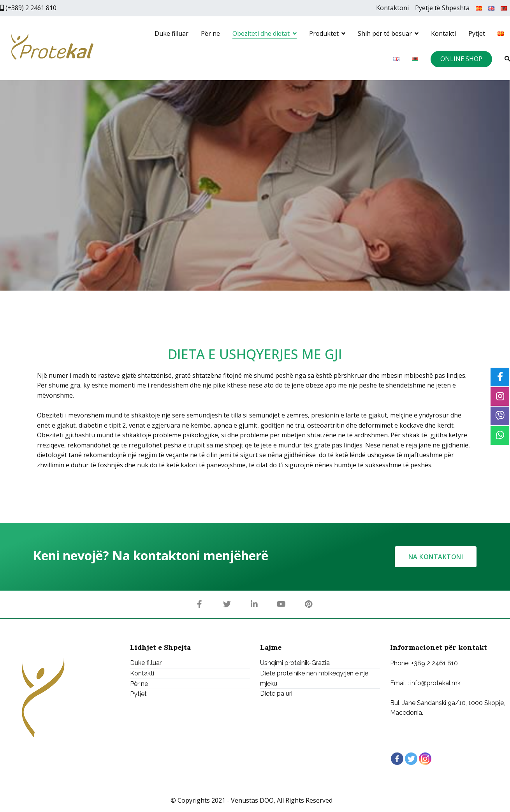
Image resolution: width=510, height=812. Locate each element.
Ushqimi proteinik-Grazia (295, 663)
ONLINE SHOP (461, 59)
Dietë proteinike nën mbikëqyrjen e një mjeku (314, 678)
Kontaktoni (392, 8)
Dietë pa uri (276, 694)
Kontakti (443, 33)
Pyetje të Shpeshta (442, 8)
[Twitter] (411, 759)
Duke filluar (171, 33)
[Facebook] (397, 759)
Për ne (210, 33)
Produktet (324, 33)
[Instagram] (425, 759)
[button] (436, 557)
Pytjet (477, 33)
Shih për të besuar (385, 33)
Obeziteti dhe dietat (261, 33)
